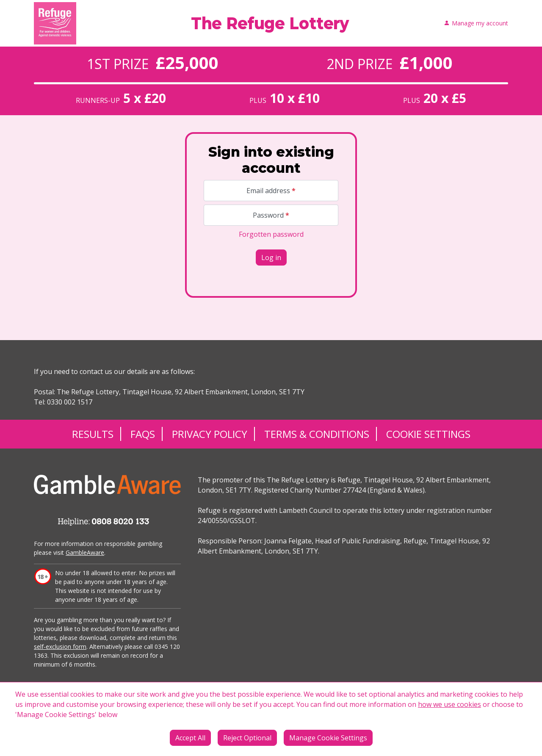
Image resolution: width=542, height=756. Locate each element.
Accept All (190, 738)
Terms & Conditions (317, 434)
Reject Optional (247, 738)
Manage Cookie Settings (328, 738)
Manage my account (476, 24)
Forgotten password (271, 234)
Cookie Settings (428, 434)
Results (93, 434)
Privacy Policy (210, 434)
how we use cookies (449, 704)
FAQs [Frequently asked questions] (143, 434)
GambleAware (85, 552)
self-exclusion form (60, 647)
